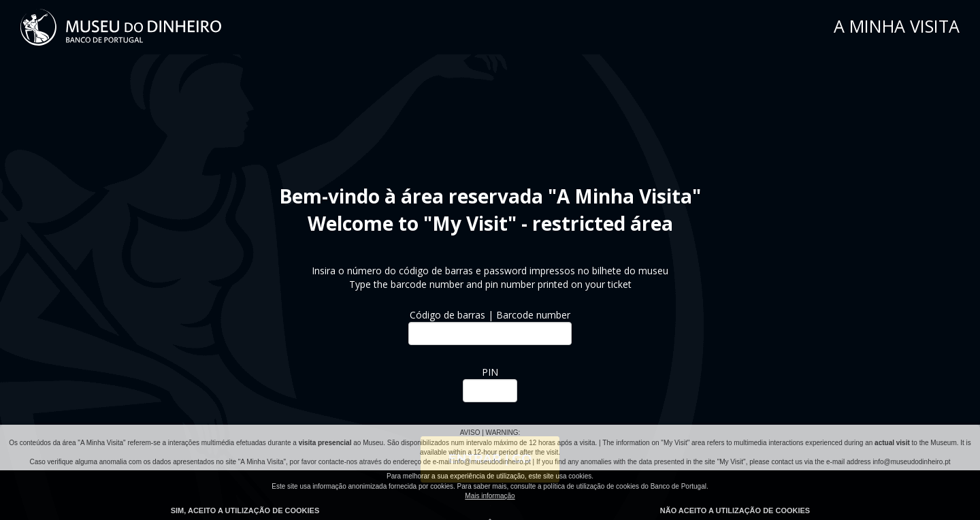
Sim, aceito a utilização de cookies (245, 510)
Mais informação (490, 496)
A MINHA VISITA (897, 26)
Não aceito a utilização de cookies (735, 510)
